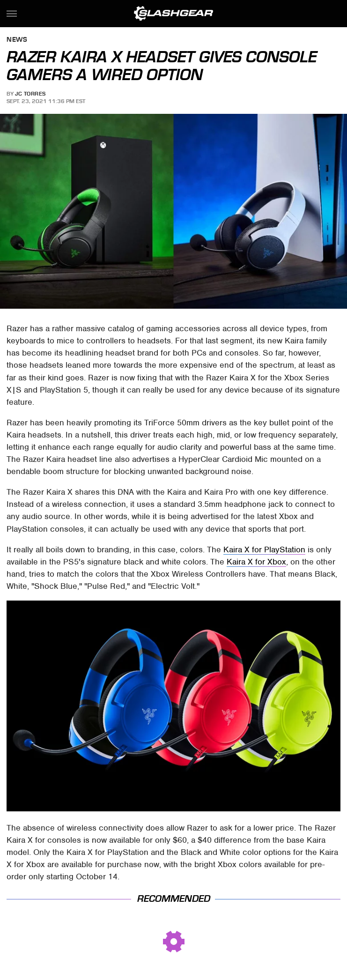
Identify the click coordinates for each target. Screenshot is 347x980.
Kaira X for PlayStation (264, 549)
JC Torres (30, 94)
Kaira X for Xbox (256, 562)
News (17, 40)
